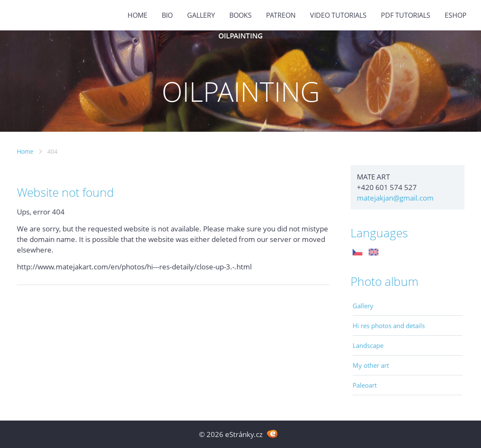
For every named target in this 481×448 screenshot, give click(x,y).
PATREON (281, 15)
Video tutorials (338, 15)
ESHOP (456, 15)
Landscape (368, 345)
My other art (371, 365)
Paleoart (365, 385)
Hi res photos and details (389, 326)
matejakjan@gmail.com (395, 198)
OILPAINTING (240, 36)
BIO (167, 15)
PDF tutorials (406, 15)
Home (137, 15)
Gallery (363, 306)
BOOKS (240, 15)
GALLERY (201, 15)
